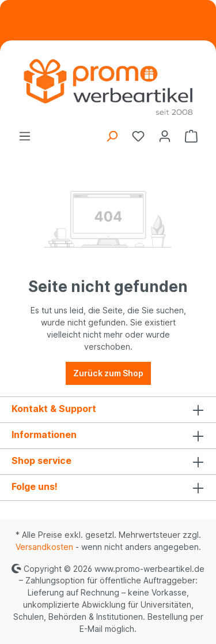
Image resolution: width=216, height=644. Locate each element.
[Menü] (25, 136)
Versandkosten (44, 547)
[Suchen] (112, 136)
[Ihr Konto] (165, 136)
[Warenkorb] (191, 136)
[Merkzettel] (138, 136)
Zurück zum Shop (108, 373)
